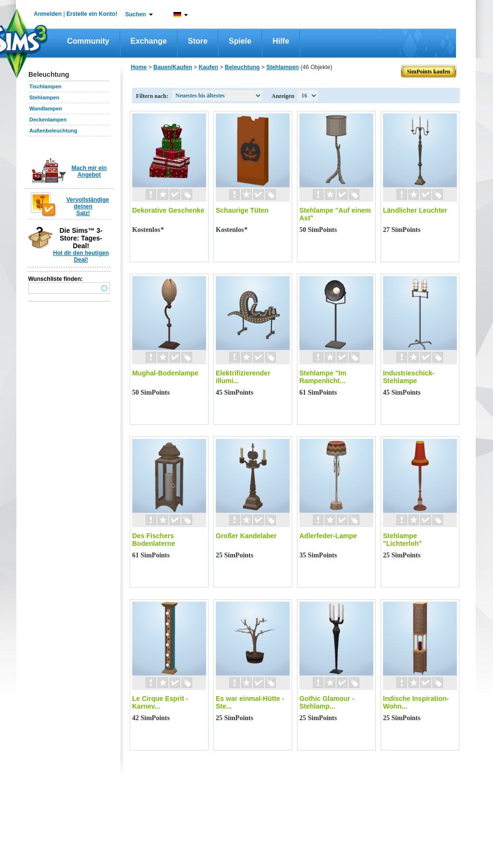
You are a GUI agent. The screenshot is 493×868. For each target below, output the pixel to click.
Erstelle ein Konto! (92, 14)
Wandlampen (46, 108)
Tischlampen (45, 86)
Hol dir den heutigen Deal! (81, 256)
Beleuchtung (242, 67)
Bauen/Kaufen (173, 67)
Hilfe (281, 41)
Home (139, 67)
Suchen (136, 14)
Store (198, 41)
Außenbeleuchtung (53, 131)
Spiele (240, 41)
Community (88, 41)
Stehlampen (44, 97)
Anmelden (48, 14)
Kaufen (208, 67)
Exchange (149, 41)
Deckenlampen (48, 120)
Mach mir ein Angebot (89, 171)
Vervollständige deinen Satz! (88, 206)
